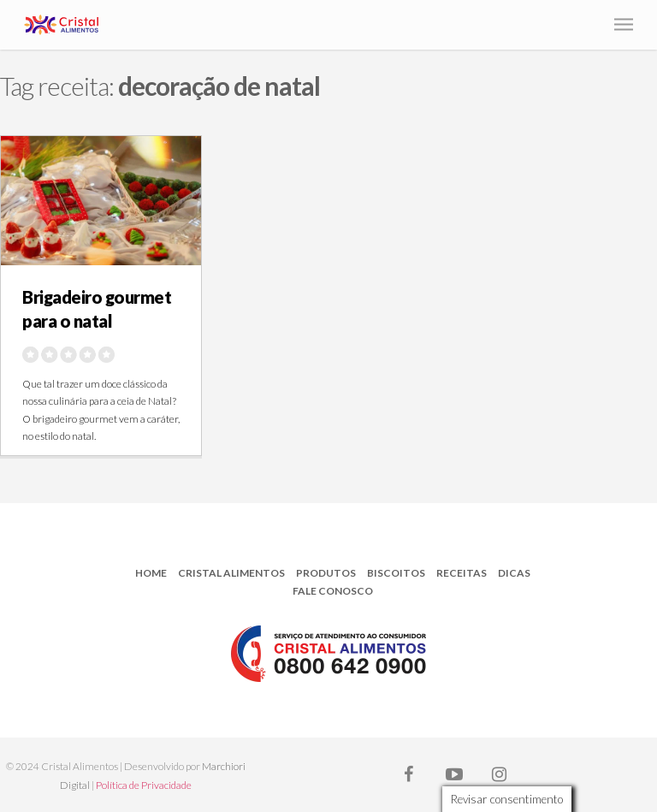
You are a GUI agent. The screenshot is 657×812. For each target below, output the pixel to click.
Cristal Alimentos (231, 573)
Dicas (514, 573)
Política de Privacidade (144, 785)
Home (151, 573)
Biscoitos (396, 573)
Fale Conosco (333, 591)
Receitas (462, 573)
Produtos (326, 573)
